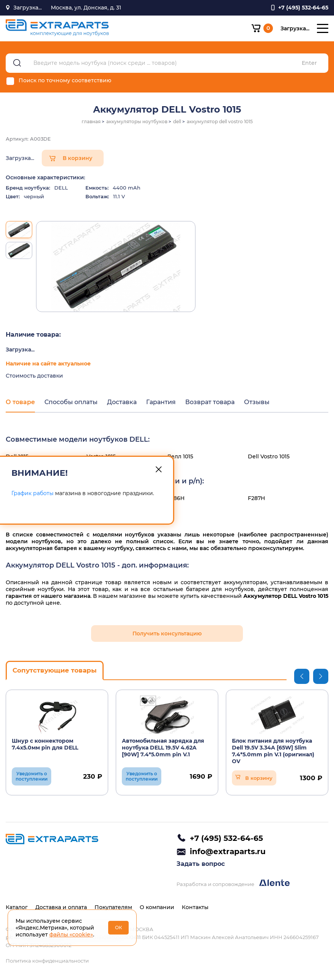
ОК (119, 927)
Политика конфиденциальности (47, 961)
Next (321, 676)
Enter (309, 63)
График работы (32, 493)
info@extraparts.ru (228, 851)
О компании (157, 907)
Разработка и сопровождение (233, 883)
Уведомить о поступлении (32, 776)
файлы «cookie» (71, 935)
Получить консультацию (167, 633)
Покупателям (113, 907)
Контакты (195, 907)
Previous (302, 676)
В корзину (77, 158)
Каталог (17, 907)
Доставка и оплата (61, 907)
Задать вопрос (201, 864)
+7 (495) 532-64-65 (226, 838)
